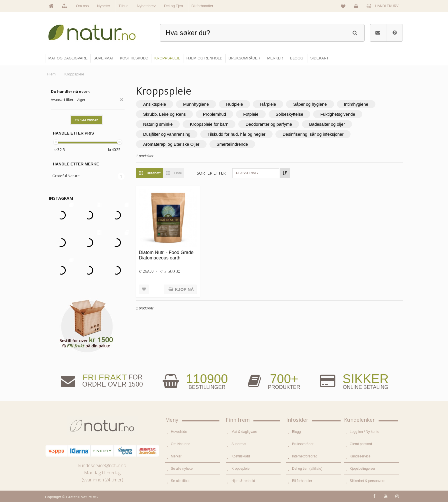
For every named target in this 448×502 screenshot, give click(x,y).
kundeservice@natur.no (102, 465)
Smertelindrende (232, 144)
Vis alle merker (87, 120)
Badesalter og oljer (327, 124)
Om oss (82, 6)
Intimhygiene (356, 104)
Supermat (239, 444)
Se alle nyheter (182, 469)
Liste (172, 173)
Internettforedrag (305, 456)
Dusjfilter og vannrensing (167, 134)
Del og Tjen (173, 6)
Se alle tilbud (181, 481)
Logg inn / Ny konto (364, 432)
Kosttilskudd (241, 456)
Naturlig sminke (158, 124)
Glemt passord (361, 444)
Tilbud (124, 6)
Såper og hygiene (310, 104)
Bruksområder (303, 444)
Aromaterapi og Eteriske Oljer (171, 144)
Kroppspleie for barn (209, 124)
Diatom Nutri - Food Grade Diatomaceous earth (166, 255)
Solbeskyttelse (290, 114)
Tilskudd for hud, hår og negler (236, 134)
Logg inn (357, 7)
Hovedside (179, 432)
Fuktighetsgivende (338, 114)
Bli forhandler (202, 6)
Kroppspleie (240, 469)
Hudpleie (234, 104)
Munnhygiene (196, 104)
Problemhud (214, 114)
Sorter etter (211, 173)
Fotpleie (251, 114)
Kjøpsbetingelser (362, 469)
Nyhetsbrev (146, 6)
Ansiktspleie (155, 104)
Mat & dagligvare (244, 432)
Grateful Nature (66, 176)
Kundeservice (360, 456)
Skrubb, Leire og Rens (164, 114)
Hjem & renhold (243, 481)
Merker (176, 456)
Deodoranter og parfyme (269, 124)
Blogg (296, 432)
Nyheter (104, 6)
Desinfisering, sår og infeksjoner (313, 134)
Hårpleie (268, 104)
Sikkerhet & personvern (368, 481)
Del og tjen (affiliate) (307, 469)
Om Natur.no (181, 444)
